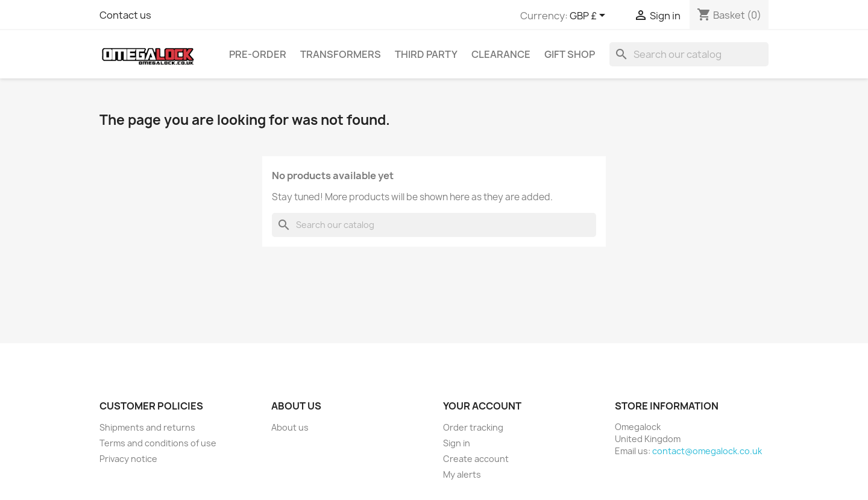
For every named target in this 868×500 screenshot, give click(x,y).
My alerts (462, 474)
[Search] (689, 54)
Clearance (501, 54)
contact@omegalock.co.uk (707, 451)
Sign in (457, 443)
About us (290, 427)
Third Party (426, 54)
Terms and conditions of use (158, 443)
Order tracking (473, 427)
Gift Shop (570, 54)
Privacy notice (128, 459)
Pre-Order (258, 54)
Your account (482, 406)
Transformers (341, 54)
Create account (476, 459)
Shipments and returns (147, 427)
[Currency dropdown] (590, 16)
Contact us (125, 15)
